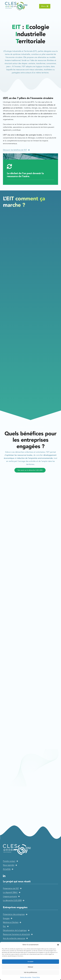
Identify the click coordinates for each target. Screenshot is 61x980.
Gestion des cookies (26, 977)
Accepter (30, 961)
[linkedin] (4, 876)
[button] (58, 945)
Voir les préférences (30, 972)
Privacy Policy (36, 977)
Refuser (30, 967)
